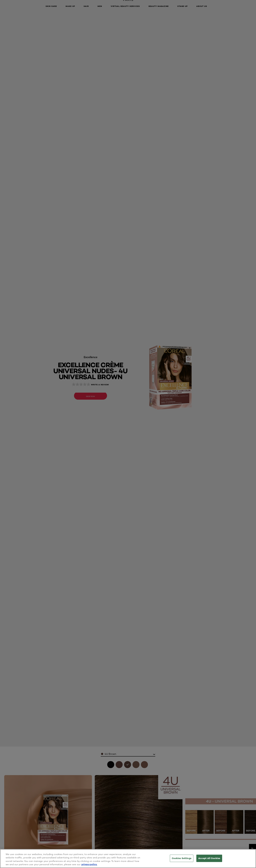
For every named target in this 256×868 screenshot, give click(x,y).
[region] (128, 859)
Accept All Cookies (209, 858)
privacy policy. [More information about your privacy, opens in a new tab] (89, 864)
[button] (252, 434)
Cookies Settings (182, 858)
